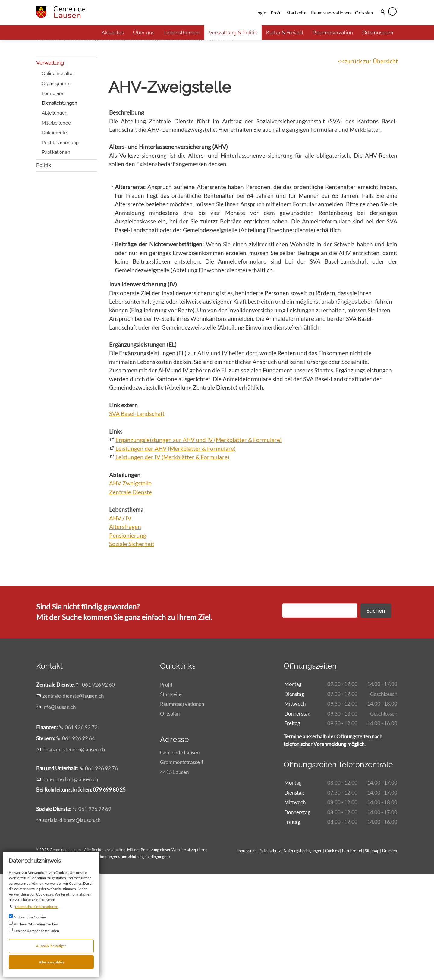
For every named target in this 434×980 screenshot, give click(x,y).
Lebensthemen (181, 33)
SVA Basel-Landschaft (137, 520)
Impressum (246, 957)
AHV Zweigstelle (130, 590)
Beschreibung (127, 219)
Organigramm (56, 190)
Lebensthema (126, 616)
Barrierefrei (352, 957)
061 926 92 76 (101, 875)
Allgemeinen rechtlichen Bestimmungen (84, 963)
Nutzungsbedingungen (149, 963)
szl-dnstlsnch (71, 926)
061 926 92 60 (98, 791)
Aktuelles (113, 33)
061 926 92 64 (79, 845)
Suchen (376, 717)
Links (116, 538)
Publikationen (56, 259)
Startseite (296, 13)
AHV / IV (120, 625)
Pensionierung (128, 642)
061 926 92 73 (81, 834)
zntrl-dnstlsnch (73, 802)
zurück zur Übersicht (371, 168)
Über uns (144, 33)
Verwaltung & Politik (233, 33)
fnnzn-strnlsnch (74, 856)
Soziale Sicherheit (132, 650)
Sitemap (372, 957)
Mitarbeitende (56, 229)
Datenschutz (270, 957)
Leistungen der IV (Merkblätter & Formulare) (172, 563)
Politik (44, 272)
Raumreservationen (331, 13)
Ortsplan (364, 13)
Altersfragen (125, 633)
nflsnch (59, 813)
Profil (276, 13)
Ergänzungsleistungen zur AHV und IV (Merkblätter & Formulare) (199, 546)
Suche (383, 20)
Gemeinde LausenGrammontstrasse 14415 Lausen (182, 869)
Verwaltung (50, 169)
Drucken (390, 957)
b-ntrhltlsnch (70, 886)
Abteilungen (55, 220)
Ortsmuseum (378, 33)
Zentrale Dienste (131, 598)
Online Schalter (58, 180)
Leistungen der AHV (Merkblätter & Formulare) (176, 555)
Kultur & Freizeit (285, 33)
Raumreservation (333, 33)
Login (261, 13)
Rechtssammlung (60, 249)
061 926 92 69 (95, 915)
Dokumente (54, 239)
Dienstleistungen (60, 210)
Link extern (123, 512)
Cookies (333, 957)
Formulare (53, 200)
